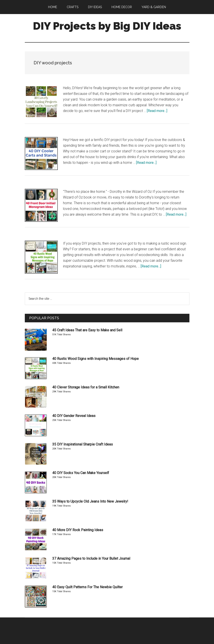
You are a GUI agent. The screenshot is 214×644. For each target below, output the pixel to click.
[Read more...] (157, 111)
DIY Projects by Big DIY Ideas (107, 26)
